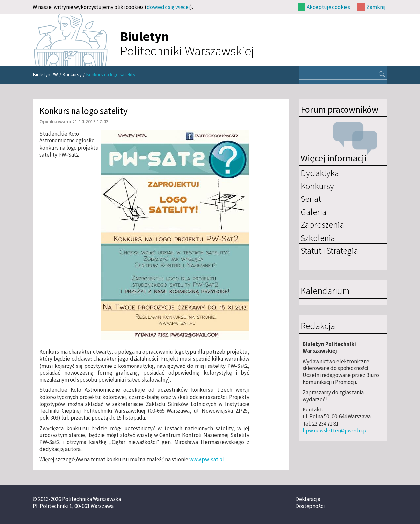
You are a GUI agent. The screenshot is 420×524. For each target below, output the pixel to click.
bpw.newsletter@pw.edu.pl (335, 430)
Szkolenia (318, 238)
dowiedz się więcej (168, 7)
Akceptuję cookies (328, 7)
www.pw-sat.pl (207, 459)
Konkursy (72, 75)
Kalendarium (325, 291)
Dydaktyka (320, 173)
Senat (311, 199)
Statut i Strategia (329, 250)
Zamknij (376, 7)
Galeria (313, 212)
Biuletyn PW (45, 75)
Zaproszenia (322, 224)
